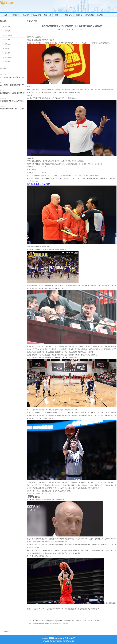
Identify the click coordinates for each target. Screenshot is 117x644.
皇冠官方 (26, 15)
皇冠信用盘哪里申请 (61, 542)
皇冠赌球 (79, 15)
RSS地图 (65, 638)
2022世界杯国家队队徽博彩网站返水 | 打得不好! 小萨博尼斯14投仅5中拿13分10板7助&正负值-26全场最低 (66, 621)
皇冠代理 (47, 15)
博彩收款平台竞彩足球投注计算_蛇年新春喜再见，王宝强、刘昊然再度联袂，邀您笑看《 (12, 78)
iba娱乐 (30, 95)
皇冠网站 (100, 15)
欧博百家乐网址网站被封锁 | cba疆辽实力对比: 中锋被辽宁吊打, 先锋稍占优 (12, 110)
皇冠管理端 (37, 15)
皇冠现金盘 (89, 15)
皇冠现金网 (60, 641)
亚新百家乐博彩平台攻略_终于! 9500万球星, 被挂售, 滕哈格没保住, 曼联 (12, 94)
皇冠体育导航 (47, 641)
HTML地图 (72, 638)
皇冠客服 (67, 641)
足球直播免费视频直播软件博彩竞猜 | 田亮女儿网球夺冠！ (51, 624)
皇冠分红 (68, 15)
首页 (5, 15)
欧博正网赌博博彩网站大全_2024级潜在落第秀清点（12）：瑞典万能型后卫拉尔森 (12, 102)
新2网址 (72, 641)
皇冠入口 (58, 15)
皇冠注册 (16, 15)
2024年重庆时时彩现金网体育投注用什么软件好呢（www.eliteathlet (12, 86)
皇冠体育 (54, 641)
